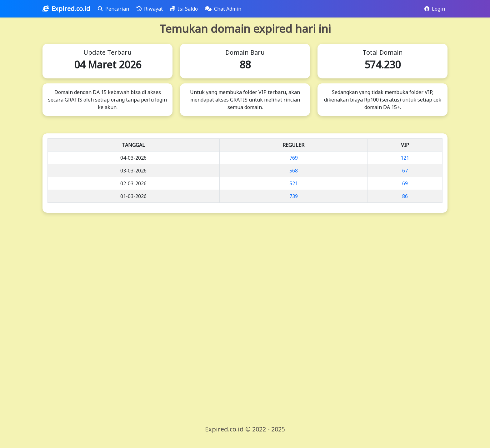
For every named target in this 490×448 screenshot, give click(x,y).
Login (435, 9)
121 (405, 158)
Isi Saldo (185, 9)
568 (294, 171)
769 (294, 158)
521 (294, 183)
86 (405, 196)
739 (294, 196)
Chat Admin (225, 9)
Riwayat (151, 9)
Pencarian (115, 9)
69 (405, 183)
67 (405, 171)
